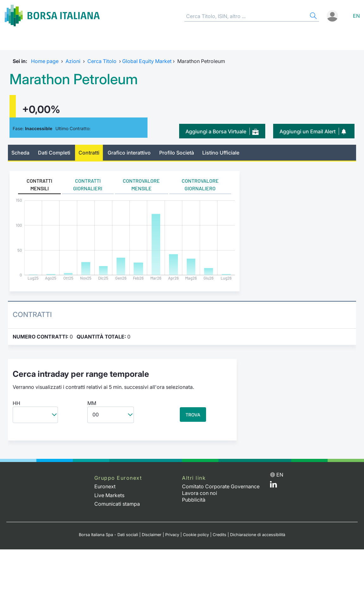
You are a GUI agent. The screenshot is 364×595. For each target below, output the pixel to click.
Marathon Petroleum (74, 79)
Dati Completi (54, 153)
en (356, 16)
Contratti (89, 153)
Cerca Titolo (102, 61)
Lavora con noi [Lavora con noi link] (200, 493)
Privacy (172, 535)
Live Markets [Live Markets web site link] (109, 495)
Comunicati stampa (117, 504)
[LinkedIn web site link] (273, 486)
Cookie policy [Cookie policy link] (196, 535)
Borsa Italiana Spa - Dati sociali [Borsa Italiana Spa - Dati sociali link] (108, 535)
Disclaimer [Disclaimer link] (152, 535)
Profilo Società (177, 153)
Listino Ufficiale (221, 153)
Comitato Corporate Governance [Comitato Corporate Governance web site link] (221, 486)
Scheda (20, 153)
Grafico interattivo (129, 153)
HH (16, 403)
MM (92, 403)
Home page (45, 61)
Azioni (73, 61)
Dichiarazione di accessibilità (258, 535)
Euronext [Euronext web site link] (105, 486)
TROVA (193, 415)
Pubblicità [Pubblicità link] (194, 500)
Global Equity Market (147, 61)
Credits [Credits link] (220, 535)
